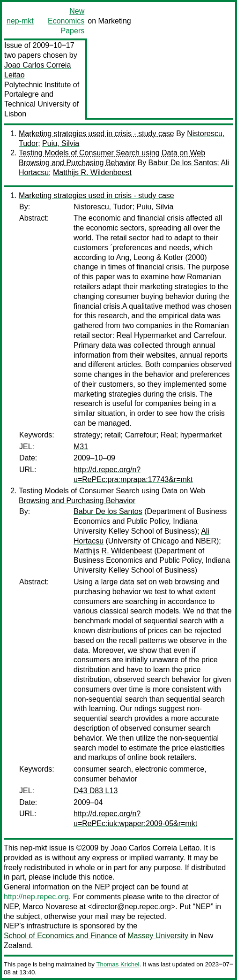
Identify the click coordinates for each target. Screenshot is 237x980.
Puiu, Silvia (61, 143)
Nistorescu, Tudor (103, 207)
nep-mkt (20, 21)
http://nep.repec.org (36, 897)
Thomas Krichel (118, 964)
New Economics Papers (66, 21)
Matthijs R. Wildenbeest (92, 172)
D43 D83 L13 (96, 791)
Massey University (158, 936)
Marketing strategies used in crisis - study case (96, 134)
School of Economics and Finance (60, 936)
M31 (81, 447)
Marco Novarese (50, 907)
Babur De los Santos (183, 163)
